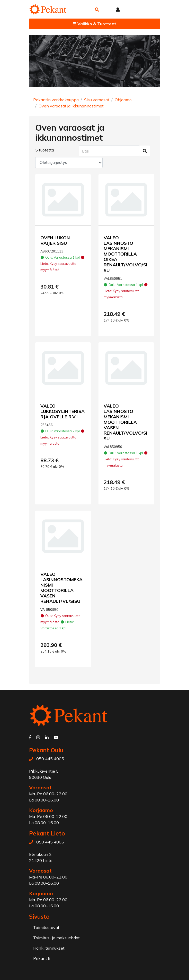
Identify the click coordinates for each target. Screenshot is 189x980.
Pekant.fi (42, 958)
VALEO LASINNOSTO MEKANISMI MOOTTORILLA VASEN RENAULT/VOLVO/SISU (125, 422)
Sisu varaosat (97, 100)
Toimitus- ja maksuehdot (56, 938)
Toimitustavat (46, 927)
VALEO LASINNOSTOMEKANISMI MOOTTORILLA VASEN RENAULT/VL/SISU (61, 588)
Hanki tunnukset (49, 948)
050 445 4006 (50, 842)
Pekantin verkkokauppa (56, 100)
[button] (97, 10)
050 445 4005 (50, 759)
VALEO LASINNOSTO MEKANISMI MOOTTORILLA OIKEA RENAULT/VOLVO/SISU (125, 254)
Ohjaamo (123, 100)
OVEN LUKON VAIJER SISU (55, 240)
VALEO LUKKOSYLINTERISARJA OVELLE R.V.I (62, 411)
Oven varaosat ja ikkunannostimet (71, 106)
